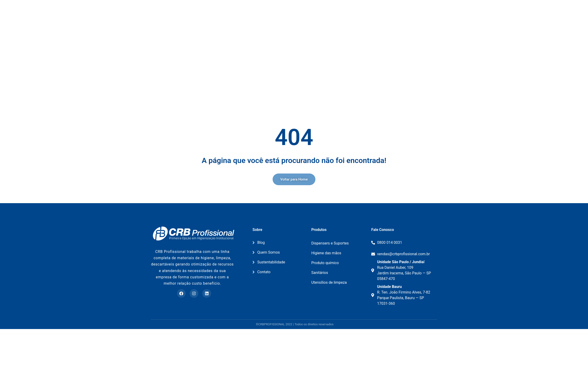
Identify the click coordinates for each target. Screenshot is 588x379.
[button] (294, 230)
